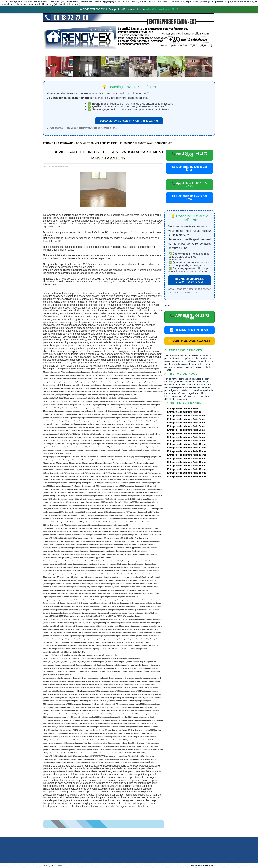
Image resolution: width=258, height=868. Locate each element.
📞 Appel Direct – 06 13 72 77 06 (190, 155)
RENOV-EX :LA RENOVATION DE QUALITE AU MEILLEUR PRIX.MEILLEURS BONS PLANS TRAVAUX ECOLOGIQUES (108, 143)
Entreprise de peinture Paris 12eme (187, 451)
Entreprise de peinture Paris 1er (185, 412)
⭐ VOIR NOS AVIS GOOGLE (190, 341)
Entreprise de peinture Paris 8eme (186, 437)
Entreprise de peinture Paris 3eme (186, 419)
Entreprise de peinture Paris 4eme (186, 423)
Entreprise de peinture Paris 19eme (187, 476)
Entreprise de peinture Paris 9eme (186, 441)
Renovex (72, 53)
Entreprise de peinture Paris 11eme (187, 448)
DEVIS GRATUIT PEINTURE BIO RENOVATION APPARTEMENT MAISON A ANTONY (108, 155)
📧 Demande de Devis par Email (190, 168)
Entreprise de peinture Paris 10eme (187, 444)
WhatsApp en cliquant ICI (160, 9)
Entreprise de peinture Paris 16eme (187, 466)
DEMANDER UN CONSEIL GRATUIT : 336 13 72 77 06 (129, 121)
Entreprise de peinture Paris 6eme (186, 430)
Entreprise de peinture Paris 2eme (186, 415)
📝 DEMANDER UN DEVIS (189, 330)
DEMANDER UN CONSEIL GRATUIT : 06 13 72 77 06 (190, 280)
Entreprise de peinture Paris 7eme (186, 433)
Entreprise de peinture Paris (183, 408)
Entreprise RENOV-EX (203, 866)
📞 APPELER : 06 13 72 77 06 (190, 317)
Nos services (95, 53)
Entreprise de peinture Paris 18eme (187, 473)
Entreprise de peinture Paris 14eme (187, 458)
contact (182, 53)
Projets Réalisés (124, 53)
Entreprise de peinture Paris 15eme (187, 462)
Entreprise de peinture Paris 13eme (187, 455)
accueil (52, 53)
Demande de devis (156, 53)
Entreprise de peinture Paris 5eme (186, 426)
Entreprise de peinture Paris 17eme (187, 469)
